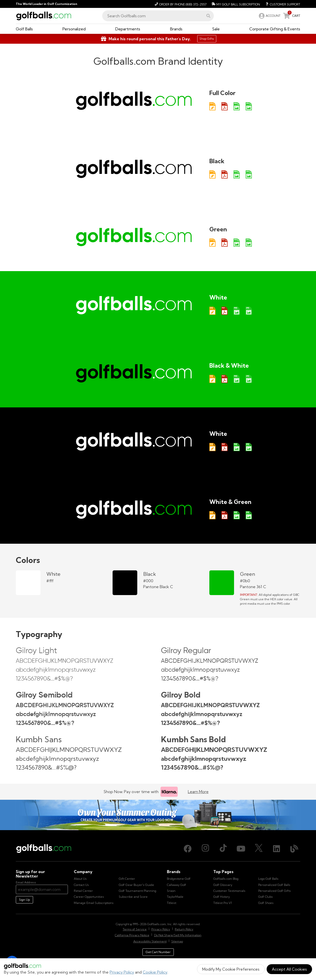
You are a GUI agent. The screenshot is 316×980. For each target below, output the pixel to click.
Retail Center (83, 891)
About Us (80, 879)
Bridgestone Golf (179, 879)
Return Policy (184, 929)
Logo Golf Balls (268, 879)
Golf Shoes (266, 903)
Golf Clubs (266, 897)
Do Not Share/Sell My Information (178, 935)
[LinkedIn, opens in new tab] (276, 849)
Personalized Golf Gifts (275, 891)
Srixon (171, 891)
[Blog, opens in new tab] (294, 849)
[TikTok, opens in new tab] (223, 849)
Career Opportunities (89, 897)
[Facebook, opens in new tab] (188, 849)
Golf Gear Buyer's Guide (136, 885)
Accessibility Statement (150, 941)
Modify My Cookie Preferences (231, 969)
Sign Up (24, 900)
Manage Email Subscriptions (94, 903)
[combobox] (158, 16)
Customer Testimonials (229, 891)
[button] (208, 16)
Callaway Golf (177, 885)
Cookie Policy (155, 972)
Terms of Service (135, 929)
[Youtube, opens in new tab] (241, 849)
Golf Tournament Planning (138, 891)
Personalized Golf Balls (274, 885)
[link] (269, 16)
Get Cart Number (158, 952)
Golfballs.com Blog (226, 879)
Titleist (172, 903)
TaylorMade (175, 897)
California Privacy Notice (132, 935)
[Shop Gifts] (158, 39)
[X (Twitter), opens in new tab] (259, 849)
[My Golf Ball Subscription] (235, 4)
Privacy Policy (122, 972)
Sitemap (177, 941)
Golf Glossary (223, 885)
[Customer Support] (281, 4)
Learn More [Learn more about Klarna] (198, 792)
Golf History (222, 897)
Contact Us (81, 885)
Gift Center (127, 879)
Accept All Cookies (289, 969)
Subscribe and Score (133, 897)
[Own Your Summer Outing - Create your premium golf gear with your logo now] (158, 815)
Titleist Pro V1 (223, 903)
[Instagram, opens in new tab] (205, 849)
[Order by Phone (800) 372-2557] (180, 4)
